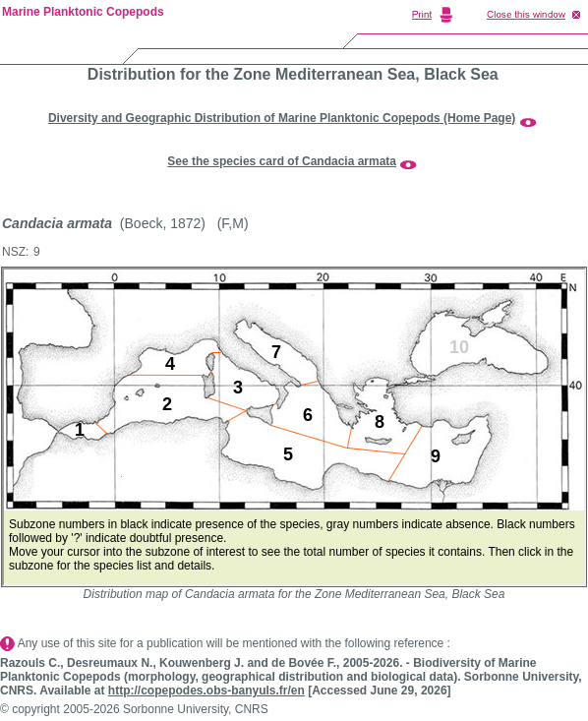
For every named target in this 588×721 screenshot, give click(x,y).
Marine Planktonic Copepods (83, 12)
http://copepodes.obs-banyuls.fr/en (206, 691)
